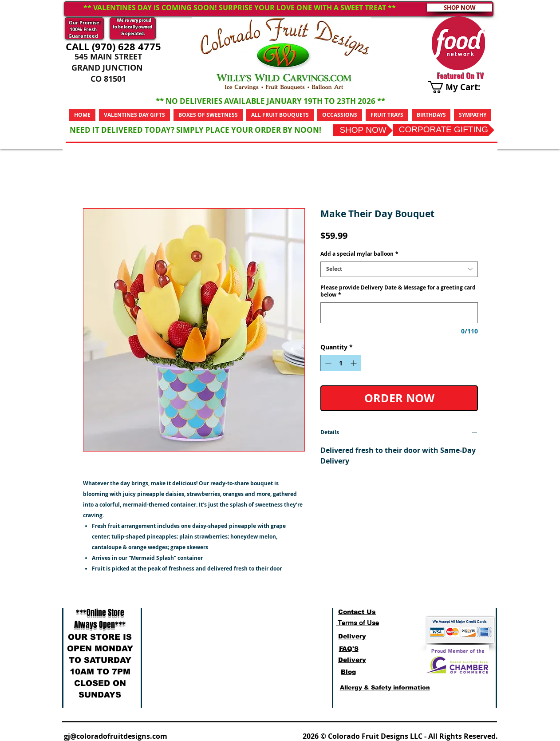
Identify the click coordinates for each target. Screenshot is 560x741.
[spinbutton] (341, 363)
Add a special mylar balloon (359, 254)
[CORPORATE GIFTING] (444, 130)
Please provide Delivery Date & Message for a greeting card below (398, 291)
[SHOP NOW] (363, 130)
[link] (461, 87)
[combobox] (399, 269)
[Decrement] (327, 363)
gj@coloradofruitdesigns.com (116, 736)
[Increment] (354, 363)
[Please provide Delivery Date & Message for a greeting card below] (399, 313)
